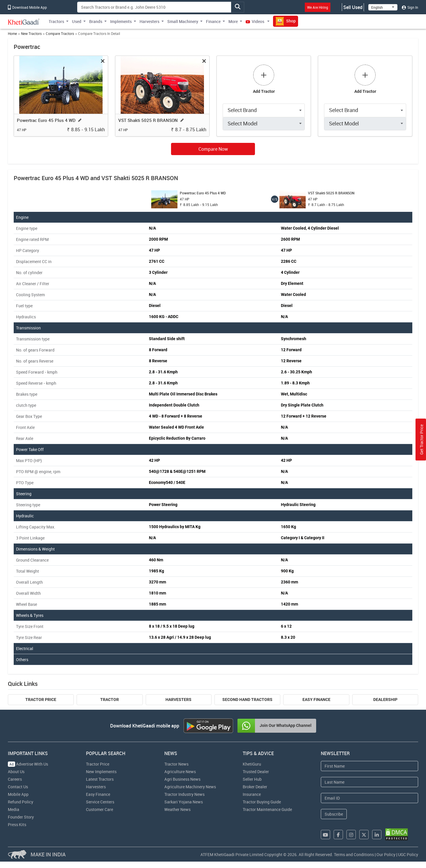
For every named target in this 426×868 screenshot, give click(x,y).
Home (12, 34)
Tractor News (176, 764)
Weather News (177, 809)
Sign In (410, 7)
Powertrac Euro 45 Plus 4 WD (46, 120)
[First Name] (369, 766)
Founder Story (21, 817)
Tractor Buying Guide (262, 802)
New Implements (101, 772)
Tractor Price (41, 700)
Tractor (110, 700)
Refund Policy (21, 802)
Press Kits (17, 824)
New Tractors (31, 34)
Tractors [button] (56, 21)
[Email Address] (369, 798)
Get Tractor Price (421, 439)
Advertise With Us (28, 764)
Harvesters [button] (149, 21)
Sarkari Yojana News (184, 802)
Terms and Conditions (354, 854)
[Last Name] (369, 782)
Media (14, 809)
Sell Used (353, 7)
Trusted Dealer (256, 772)
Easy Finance (316, 700)
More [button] (233, 21)
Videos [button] (255, 21)
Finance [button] (213, 21)
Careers (15, 779)
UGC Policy (408, 854)
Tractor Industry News (184, 794)
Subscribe (334, 814)
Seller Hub (252, 779)
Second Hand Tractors (247, 700)
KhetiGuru (252, 764)
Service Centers (100, 802)
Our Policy (386, 854)
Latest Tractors (100, 779)
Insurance (252, 794)
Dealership (385, 700)
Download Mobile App (27, 7)
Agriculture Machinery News (190, 787)
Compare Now (213, 149)
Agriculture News (180, 772)
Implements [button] (121, 21)
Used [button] (77, 21)
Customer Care (100, 809)
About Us (16, 772)
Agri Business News (182, 779)
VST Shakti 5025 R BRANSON (148, 120)
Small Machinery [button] (183, 21)
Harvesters (178, 700)
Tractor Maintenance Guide (267, 809)
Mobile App (18, 794)
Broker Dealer (255, 787)
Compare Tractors (60, 34)
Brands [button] (96, 21)
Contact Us (18, 787)
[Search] (154, 7)
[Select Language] (383, 7)
